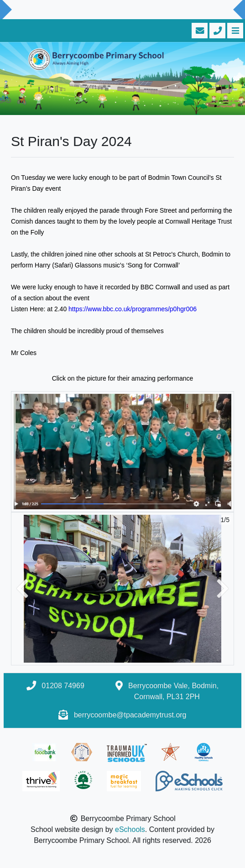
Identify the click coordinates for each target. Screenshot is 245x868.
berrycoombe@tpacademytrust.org (130, 715)
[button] (22, 589)
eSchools (130, 829)
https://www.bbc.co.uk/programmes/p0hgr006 (133, 309)
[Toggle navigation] (234, 31)
